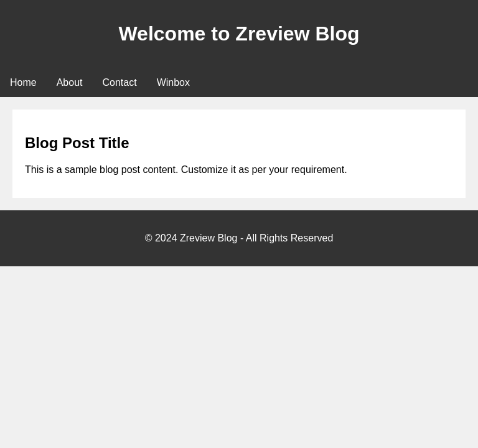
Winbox (173, 82)
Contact (120, 82)
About (70, 82)
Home (23, 82)
